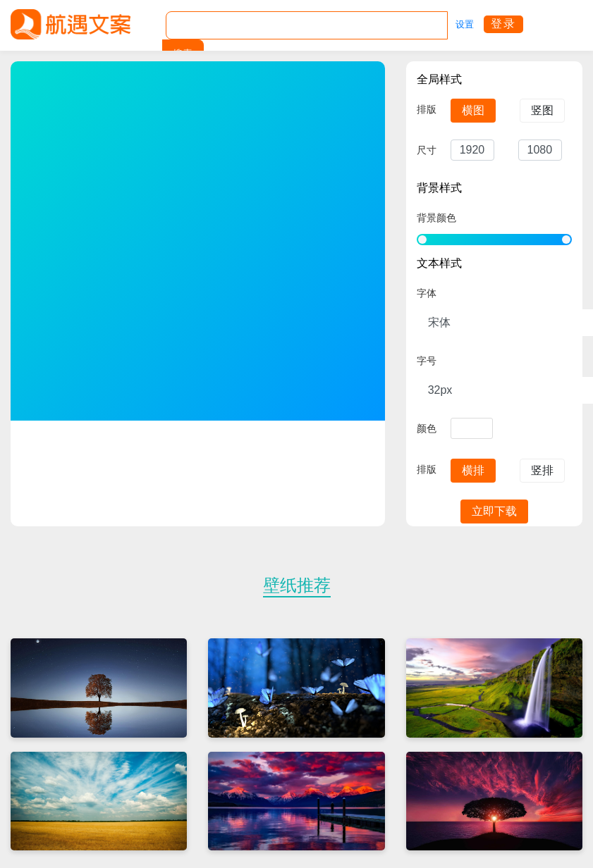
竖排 (542, 470)
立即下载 (494, 511)
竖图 (542, 110)
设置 (465, 24)
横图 (473, 110)
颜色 (427, 428)
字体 (427, 293)
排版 (427, 109)
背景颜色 (436, 218)
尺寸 (427, 150)
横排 (473, 470)
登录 (503, 24)
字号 (427, 361)
